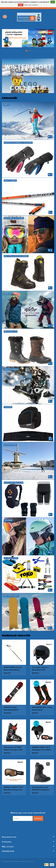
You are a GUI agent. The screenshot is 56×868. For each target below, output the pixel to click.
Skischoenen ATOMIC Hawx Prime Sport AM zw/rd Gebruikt (13, 749)
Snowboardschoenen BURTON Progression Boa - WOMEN (41, 789)
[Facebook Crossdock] (26, 826)
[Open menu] (5, 17)
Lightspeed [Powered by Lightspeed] (31, 861)
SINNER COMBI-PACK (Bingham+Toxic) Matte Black (42, 749)
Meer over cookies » (32, 5)
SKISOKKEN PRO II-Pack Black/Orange (42, 709)
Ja (53, 2)
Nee (21, 5)
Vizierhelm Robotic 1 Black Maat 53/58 (40, 669)
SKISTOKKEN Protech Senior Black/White (13, 669)
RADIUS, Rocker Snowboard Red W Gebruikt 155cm (11, 709)
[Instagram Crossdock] (30, 826)
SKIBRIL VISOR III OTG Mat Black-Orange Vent (13, 789)
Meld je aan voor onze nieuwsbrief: (28, 813)
